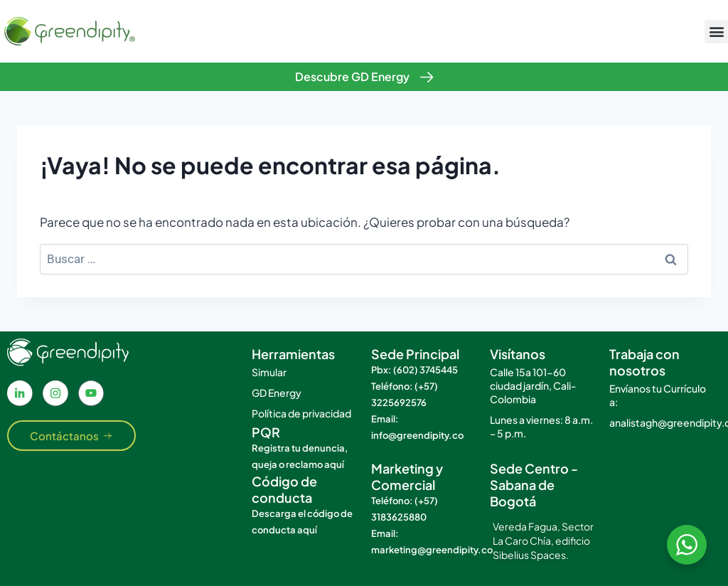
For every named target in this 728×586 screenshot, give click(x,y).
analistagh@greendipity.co (662, 422)
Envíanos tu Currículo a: (658, 395)
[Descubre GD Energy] (427, 77)
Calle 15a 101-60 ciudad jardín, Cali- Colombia (533, 385)
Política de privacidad (301, 413)
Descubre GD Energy (352, 76)
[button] (716, 32)
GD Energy (277, 393)
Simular (269, 372)
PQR (266, 432)
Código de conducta (284, 489)
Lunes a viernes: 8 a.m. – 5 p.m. (541, 426)
